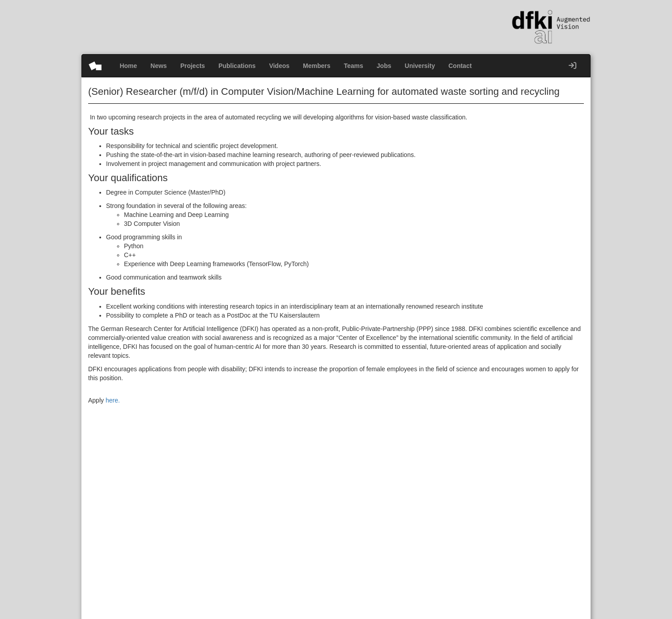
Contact (460, 66)
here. (113, 400)
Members (317, 66)
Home (128, 66)
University (420, 66)
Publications (237, 66)
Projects (193, 66)
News (159, 66)
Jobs (384, 66)
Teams (354, 66)
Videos (279, 66)
